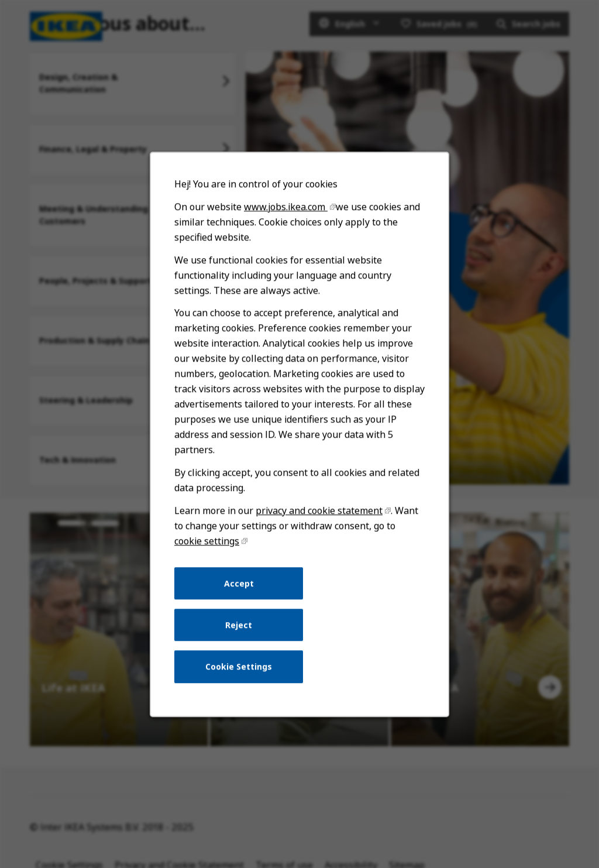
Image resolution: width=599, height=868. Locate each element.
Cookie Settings (241, 680)
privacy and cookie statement (318, 531)
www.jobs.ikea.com (286, 240)
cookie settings (211, 560)
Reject (241, 640)
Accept (241, 601)
